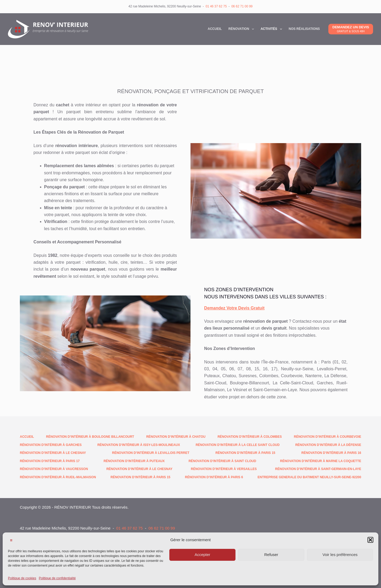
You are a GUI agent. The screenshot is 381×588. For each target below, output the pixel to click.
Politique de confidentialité (57, 578)
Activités (272, 29)
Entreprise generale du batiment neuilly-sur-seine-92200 (309, 477)
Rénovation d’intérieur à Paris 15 (245, 453)
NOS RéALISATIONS (304, 29)
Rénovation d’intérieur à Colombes (250, 437)
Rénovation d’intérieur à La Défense (328, 445)
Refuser (271, 555)
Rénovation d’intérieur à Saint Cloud (223, 461)
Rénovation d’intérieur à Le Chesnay (53, 453)
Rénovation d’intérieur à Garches (51, 445)
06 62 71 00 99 (242, 6)
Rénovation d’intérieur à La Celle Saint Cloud (237, 445)
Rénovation (242, 29)
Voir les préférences (340, 555)
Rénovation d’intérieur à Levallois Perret (151, 453)
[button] (370, 540)
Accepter (202, 555)
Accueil (215, 29)
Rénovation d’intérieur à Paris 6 (214, 477)
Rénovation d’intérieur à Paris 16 (331, 453)
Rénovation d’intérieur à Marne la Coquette (321, 461)
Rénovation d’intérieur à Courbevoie (328, 437)
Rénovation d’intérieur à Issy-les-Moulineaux (139, 445)
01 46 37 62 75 (216, 6)
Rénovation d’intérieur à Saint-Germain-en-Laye (318, 469)
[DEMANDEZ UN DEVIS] (351, 29)
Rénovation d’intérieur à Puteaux (134, 461)
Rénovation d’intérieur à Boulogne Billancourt (90, 437)
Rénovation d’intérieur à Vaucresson (54, 469)
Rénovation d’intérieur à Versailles (224, 469)
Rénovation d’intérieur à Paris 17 (50, 461)
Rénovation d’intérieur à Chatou (176, 437)
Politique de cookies (22, 578)
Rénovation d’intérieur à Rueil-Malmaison (58, 477)
